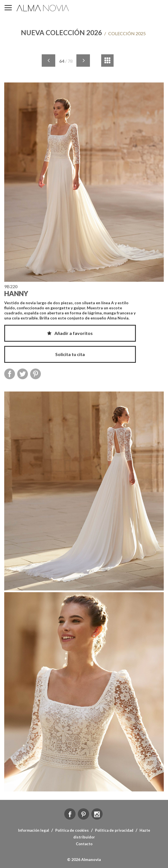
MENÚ (8, 8)
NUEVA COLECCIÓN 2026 (61, 33)
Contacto (84, 844)
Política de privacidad (114, 830)
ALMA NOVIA (43, 8)
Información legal (34, 830)
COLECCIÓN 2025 (125, 33)
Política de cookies (72, 830)
